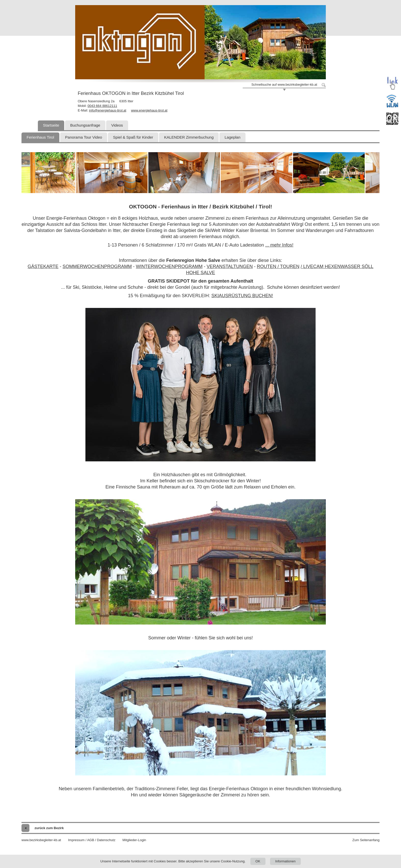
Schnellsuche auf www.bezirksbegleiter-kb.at (284, 85)
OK (258, 861)
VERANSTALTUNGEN (230, 266)
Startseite (51, 125)
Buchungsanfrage (85, 125)
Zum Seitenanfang (366, 840)
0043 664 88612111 (102, 106)
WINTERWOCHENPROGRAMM (169, 266)
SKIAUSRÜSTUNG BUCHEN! (242, 296)
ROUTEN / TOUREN (278, 266)
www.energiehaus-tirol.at (149, 110)
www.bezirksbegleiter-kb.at (41, 840)
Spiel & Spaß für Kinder (133, 137)
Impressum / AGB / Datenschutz (92, 840)
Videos (117, 125)
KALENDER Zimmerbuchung (189, 137)
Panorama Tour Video (84, 137)
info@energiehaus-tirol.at (108, 110)
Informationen (285, 861)
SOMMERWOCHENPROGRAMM (97, 266)
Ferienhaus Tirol (40, 137)
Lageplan (232, 137)
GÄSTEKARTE (43, 266)
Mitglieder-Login (134, 840)
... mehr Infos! (279, 245)
